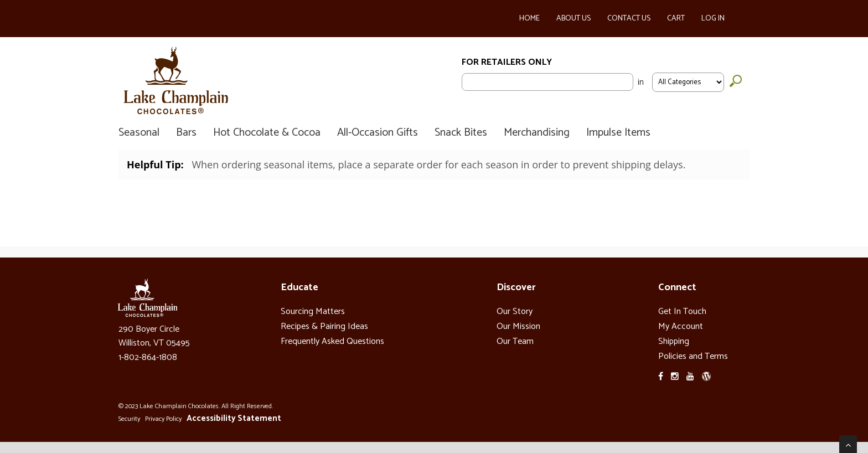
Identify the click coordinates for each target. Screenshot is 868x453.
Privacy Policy (163, 419)
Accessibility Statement (234, 418)
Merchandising (537, 133)
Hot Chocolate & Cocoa (267, 133)
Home (529, 19)
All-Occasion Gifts (378, 133)
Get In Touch (682, 312)
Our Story (515, 312)
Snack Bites (461, 133)
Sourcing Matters (313, 312)
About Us (573, 19)
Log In (713, 19)
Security (129, 419)
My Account (681, 326)
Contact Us (629, 19)
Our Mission (518, 326)
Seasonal (139, 133)
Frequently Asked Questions (332, 341)
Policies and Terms (693, 356)
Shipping (674, 341)
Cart (676, 19)
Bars (186, 133)
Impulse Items (618, 133)
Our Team (515, 341)
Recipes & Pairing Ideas (324, 326)
